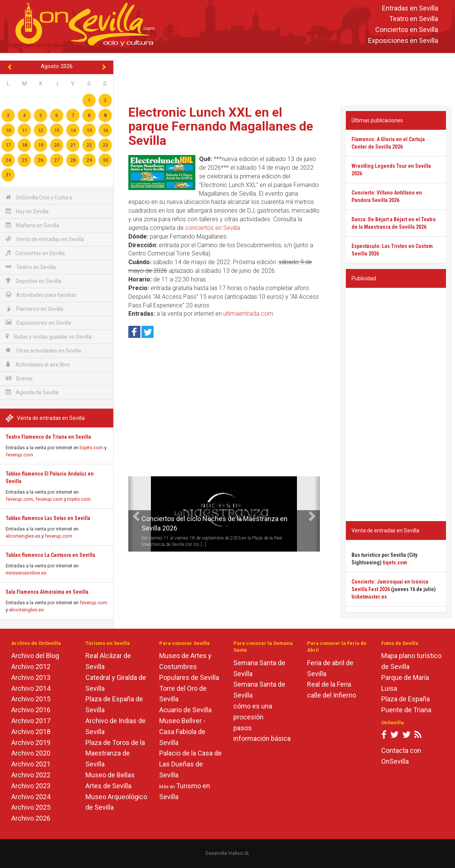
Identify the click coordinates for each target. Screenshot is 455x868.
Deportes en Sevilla (33, 281)
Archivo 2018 (31, 732)
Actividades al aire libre (38, 364)
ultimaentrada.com (248, 314)
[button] (131, 514)
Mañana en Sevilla (32, 225)
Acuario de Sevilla (185, 710)
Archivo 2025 (31, 807)
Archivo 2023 (31, 786)
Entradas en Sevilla (410, 8)
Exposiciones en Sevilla (403, 40)
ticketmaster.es (369, 597)
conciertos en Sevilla (213, 228)
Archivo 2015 (31, 699)
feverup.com (19, 455)
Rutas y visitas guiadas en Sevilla (49, 337)
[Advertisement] (285, 78)
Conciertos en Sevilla (407, 30)
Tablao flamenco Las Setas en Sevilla (48, 518)
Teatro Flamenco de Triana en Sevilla (48, 437)
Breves (19, 378)
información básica (262, 738)
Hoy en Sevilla (27, 211)
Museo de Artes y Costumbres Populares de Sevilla (189, 667)
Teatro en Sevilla (414, 19)
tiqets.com (91, 448)
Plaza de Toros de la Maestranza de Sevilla (115, 753)
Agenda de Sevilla (32, 392)
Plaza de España (406, 699)
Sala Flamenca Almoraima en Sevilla (47, 592)
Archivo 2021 (31, 764)
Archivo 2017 (31, 721)
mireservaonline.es (26, 573)
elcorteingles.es (23, 536)
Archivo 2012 (31, 667)
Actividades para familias (41, 295)
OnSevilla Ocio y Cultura (39, 197)
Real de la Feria (329, 684)
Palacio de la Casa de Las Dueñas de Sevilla (190, 764)
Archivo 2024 (31, 797)
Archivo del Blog (35, 656)
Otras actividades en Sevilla (43, 350)
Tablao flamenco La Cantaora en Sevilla (50, 555)
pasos (243, 728)
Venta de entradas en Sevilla (45, 239)
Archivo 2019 (31, 743)
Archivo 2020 (31, 753)
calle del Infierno (332, 695)
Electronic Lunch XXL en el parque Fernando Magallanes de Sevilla (221, 126)
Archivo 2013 (31, 677)
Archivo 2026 (31, 818)
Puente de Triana (406, 710)
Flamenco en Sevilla (34, 309)
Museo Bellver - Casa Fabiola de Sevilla (182, 732)
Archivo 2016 (31, 710)
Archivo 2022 (31, 775)
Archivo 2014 (31, 688)
